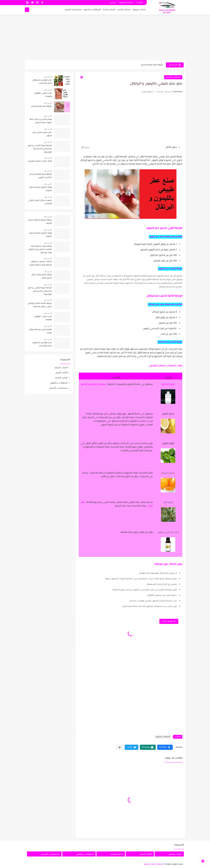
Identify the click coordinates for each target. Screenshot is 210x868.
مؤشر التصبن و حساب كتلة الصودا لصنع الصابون (41, 121)
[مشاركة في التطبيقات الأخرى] (120, 747)
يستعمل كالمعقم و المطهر (94, 384)
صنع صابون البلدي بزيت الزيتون (42, 134)
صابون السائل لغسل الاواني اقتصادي (40, 202)
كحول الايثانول (168, 384)
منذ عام (47, 77)
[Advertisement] (105, 38)
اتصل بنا (140, 3)
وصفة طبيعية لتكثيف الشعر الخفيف (40, 222)
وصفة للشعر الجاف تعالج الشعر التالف (42, 276)
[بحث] (27, 10)
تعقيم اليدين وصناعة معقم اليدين (40, 331)
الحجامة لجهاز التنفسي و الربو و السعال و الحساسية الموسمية (40, 149)
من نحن (113, 3)
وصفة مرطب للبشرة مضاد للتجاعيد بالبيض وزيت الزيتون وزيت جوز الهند (40, 250)
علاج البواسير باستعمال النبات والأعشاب (42, 82)
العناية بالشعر (124, 10)
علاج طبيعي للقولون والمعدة (43, 95)
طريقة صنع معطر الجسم (152, 65)
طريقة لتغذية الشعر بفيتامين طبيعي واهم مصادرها (40, 305)
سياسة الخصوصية (126, 3)
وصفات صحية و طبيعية (153, 864)
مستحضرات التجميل (73, 10)
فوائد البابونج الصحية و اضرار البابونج (41, 189)
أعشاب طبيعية (139, 10)
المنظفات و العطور (92, 10)
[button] (165, 747)
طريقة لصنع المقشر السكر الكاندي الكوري (41, 176)
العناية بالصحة (109, 10)
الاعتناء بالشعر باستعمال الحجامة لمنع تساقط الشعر (41, 263)
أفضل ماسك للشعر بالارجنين (40, 161)
